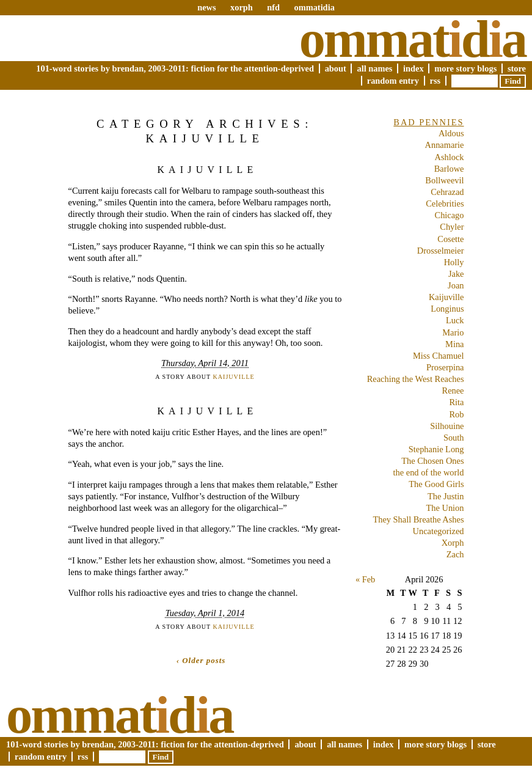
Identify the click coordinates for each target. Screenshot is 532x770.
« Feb (365, 579)
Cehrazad (447, 192)
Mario (453, 332)
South (454, 438)
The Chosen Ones (432, 461)
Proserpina (445, 367)
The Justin (446, 496)
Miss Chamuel (439, 356)
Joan (456, 285)
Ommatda (413, 39)
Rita (457, 402)
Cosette (450, 239)
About (336, 68)
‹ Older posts (201, 660)
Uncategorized (439, 531)
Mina (454, 344)
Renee (453, 391)
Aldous (451, 133)
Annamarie (445, 145)
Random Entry (393, 81)
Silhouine (447, 426)
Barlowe (449, 169)
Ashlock (450, 157)
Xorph (453, 543)
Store (517, 68)
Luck (455, 320)
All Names (374, 68)
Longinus (447, 309)
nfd (273, 7)
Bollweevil (444, 180)
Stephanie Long (436, 449)
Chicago (450, 215)
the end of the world (429, 472)
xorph (242, 7)
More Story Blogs (465, 68)
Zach (455, 554)
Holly (454, 262)
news (206, 7)
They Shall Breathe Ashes (418, 519)
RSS (435, 81)
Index (414, 68)
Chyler (452, 227)
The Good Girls (436, 484)
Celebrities (445, 204)
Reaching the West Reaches (416, 379)
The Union (445, 508)
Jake (456, 274)
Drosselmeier (441, 251)
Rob (457, 414)
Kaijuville (207, 170)
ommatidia (314, 7)
